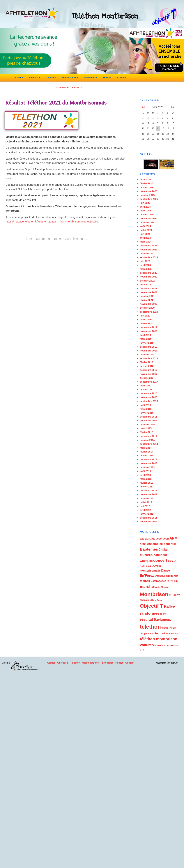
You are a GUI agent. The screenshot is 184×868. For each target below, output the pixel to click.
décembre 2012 (148, 490)
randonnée (150, 613)
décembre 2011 (148, 518)
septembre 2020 (149, 312)
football (145, 581)
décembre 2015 (148, 417)
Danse (166, 571)
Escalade (168, 576)
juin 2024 (145, 234)
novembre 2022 (149, 277)
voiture (146, 645)
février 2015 (146, 432)
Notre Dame (157, 600)
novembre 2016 (149, 397)
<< (143, 107)
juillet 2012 (146, 502)
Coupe (149, 566)
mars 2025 (146, 211)
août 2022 (145, 285)
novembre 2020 (149, 304)
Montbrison (154, 594)
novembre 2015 (149, 421)
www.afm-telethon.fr (167, 663)
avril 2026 (145, 180)
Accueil (19, 78)
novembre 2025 (149, 191)
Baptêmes (149, 549)
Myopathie (145, 600)
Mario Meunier (162, 587)
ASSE (143, 544)
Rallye (169, 606)
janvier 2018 (147, 366)
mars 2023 (146, 269)
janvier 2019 (147, 343)
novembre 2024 (149, 219)
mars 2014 (146, 448)
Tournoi (160, 633)
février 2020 (146, 323)
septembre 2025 (149, 199)
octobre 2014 (147, 440)
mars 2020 (146, 320)
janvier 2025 (147, 214)
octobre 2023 (147, 253)
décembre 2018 (148, 347)
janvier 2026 (147, 187)
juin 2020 (145, 316)
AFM (173, 538)
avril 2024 (145, 238)
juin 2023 (145, 261)
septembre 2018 (149, 358)
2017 (153, 539)
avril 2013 (145, 475)
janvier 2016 (147, 413)
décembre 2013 (148, 459)
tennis (165, 628)
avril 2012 (145, 510)
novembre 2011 (149, 522)
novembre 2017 (149, 374)
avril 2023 (145, 265)
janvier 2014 (147, 456)
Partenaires (91, 78)
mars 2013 (146, 479)
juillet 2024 (146, 230)
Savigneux (162, 619)
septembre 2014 (149, 444)
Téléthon (51, 78)
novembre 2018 (149, 351)
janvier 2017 (147, 389)
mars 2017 (146, 386)
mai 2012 (145, 506)
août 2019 (145, 335)
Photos (107, 78)
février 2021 (146, 300)
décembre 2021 (148, 288)
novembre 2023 (149, 250)
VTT (142, 650)
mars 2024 (146, 242)
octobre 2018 (147, 355)
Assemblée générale (161, 544)
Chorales (146, 561)
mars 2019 (146, 339)
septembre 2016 (149, 401)
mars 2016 (146, 409)
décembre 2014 (148, 436)
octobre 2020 (147, 308)
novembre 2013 (149, 463)
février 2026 (146, 183)
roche (163, 614)
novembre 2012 (149, 494)
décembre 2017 (148, 370)
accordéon (162, 539)
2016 (147, 539)
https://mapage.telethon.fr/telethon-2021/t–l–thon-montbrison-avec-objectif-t (52, 221)
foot (176, 576)
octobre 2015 (147, 424)
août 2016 (145, 405)
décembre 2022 (148, 273)
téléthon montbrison (159, 639)
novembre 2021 (149, 292)
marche (147, 587)
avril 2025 (145, 207)
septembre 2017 (149, 382)
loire (170, 581)
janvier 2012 (147, 514)
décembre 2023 (148, 246)
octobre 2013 (147, 467)
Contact (121, 78)
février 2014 (146, 452)
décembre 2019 (148, 327)
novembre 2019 (149, 331)
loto (176, 581)
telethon (150, 627)
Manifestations (70, 78)
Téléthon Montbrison (105, 16)
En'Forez (147, 576)
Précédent (62, 88)
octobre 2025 (147, 195)
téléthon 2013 (172, 634)
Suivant (77, 88)
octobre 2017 (147, 378)
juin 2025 (145, 203)
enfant (158, 576)
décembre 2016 (148, 393)
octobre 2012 (147, 498)
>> (173, 107)
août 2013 (145, 471)
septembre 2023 (149, 257)
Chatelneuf (159, 555)
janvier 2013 (147, 487)
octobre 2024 (147, 222)
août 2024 (145, 226)
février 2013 (146, 483)
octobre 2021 (147, 296)
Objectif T (35, 78)
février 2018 (146, 362)
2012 (142, 539)
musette (175, 595)
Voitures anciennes (165, 645)
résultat (146, 619)
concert (160, 560)
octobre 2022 (147, 281)
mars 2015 (146, 428)
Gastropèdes (158, 581)
